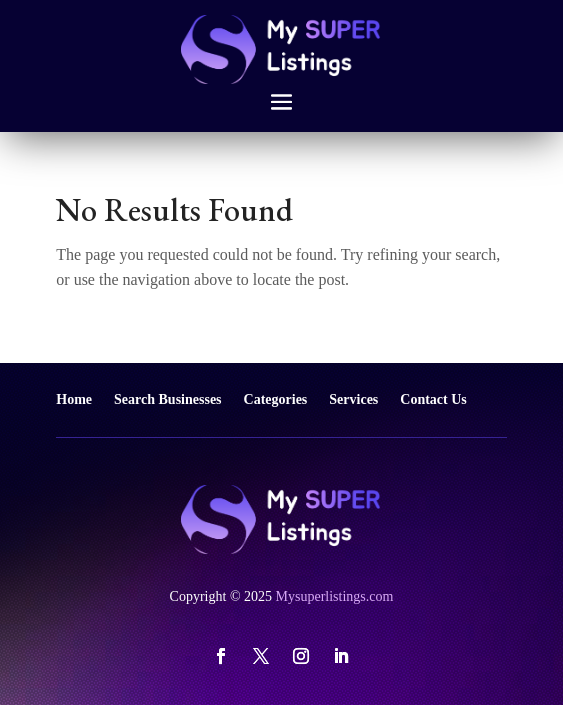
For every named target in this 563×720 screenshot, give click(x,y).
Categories (276, 399)
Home (74, 399)
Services (353, 399)
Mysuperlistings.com (335, 596)
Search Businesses (167, 399)
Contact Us (433, 399)
